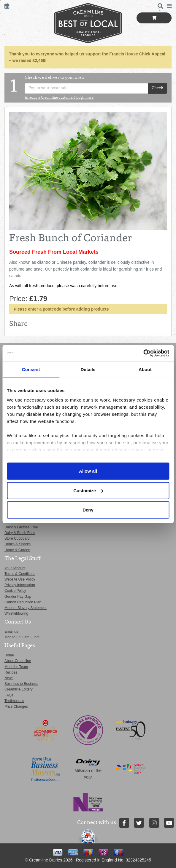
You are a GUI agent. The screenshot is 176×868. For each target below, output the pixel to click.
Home (9, 655)
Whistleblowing (16, 613)
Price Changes (16, 706)
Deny (88, 510)
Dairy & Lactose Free (21, 527)
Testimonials (14, 701)
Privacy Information (20, 585)
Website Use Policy (20, 579)
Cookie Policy (15, 591)
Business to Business (21, 684)
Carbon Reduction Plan (23, 602)
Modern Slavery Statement (26, 608)
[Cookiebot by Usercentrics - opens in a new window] (143, 353)
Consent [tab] (31, 369)
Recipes (11, 672)
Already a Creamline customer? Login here (59, 98)
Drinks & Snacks (18, 544)
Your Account (15, 568)
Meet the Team (16, 667)
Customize (88, 490)
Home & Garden (17, 550)
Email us (11, 632)
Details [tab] (88, 369)
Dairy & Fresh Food (20, 533)
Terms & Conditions (20, 574)
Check (157, 88)
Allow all (88, 471)
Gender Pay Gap (18, 597)
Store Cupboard (17, 538)
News (9, 678)
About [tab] (145, 369)
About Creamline (18, 661)
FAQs (9, 695)
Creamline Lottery (19, 689)
